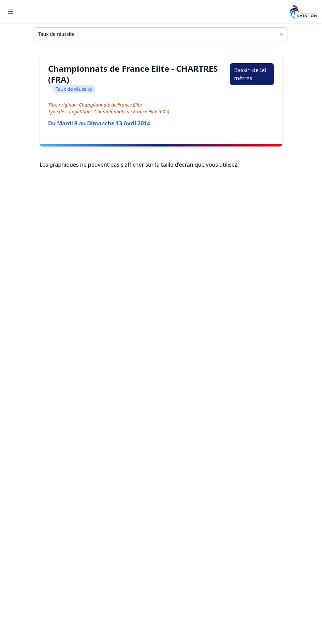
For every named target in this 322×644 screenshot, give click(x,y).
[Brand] (303, 12)
